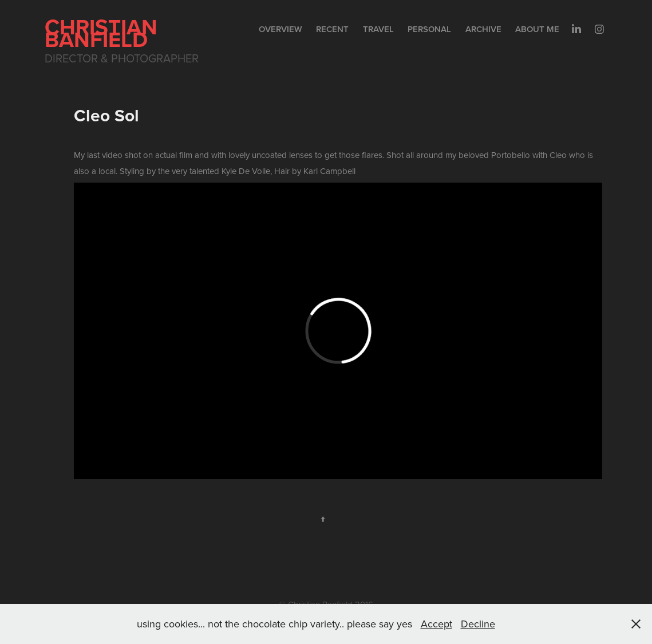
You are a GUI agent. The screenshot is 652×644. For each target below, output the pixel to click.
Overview (280, 29)
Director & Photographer (122, 58)
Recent (332, 29)
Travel (378, 29)
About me (537, 29)
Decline (478, 624)
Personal (429, 29)
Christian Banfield (104, 33)
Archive (483, 29)
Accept (436, 624)
